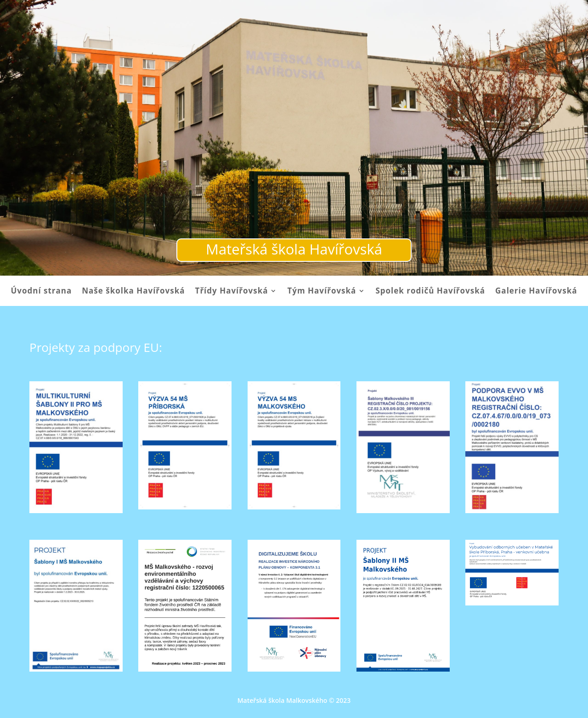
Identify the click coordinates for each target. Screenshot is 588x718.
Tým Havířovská (322, 292)
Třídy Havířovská (232, 292)
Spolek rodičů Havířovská (430, 292)
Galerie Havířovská (536, 292)
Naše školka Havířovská (133, 292)
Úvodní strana (41, 292)
